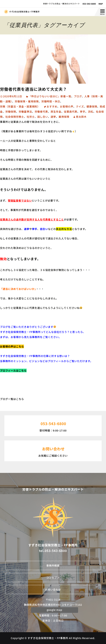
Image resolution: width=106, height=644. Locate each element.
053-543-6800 (89, 4)
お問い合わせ (53, 590)
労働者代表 (41, 112)
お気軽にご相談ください (53, 450)
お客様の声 (67, 106)
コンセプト (53, 577)
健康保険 (92, 106)
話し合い (43, 117)
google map (54, 610)
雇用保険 (64, 117)
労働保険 (11, 112)
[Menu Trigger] (102, 12)
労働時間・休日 (51, 101)
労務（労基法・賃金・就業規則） (20, 106)
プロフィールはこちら (13, 370)
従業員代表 (71, 112)
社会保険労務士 (15, 117)
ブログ (78, 96)
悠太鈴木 (81, 117)
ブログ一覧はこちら (12, 399)
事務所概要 (53, 565)
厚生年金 (56, 112)
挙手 (83, 112)
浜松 (91, 112)
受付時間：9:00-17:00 (53, 425)
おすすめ (52, 106)
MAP (101, 4)
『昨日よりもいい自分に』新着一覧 (50, 96)
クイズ (80, 106)
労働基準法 (25, 112)
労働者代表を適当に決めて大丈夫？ (34, 89)
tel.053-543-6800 (53, 551)
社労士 (31, 117)
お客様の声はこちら (12, 346)
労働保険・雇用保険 (27, 101)
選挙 (53, 117)
